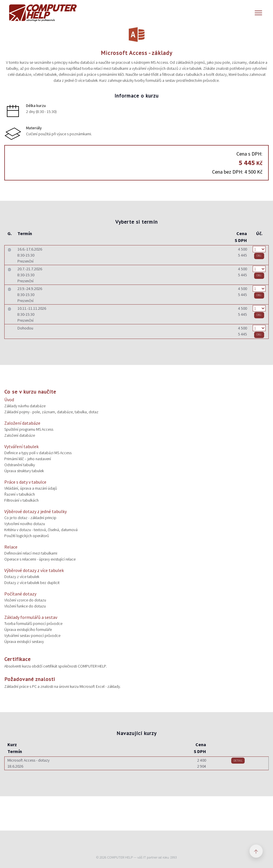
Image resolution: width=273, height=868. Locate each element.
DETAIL (238, 761)
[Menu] (258, 13)
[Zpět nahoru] (256, 851)
